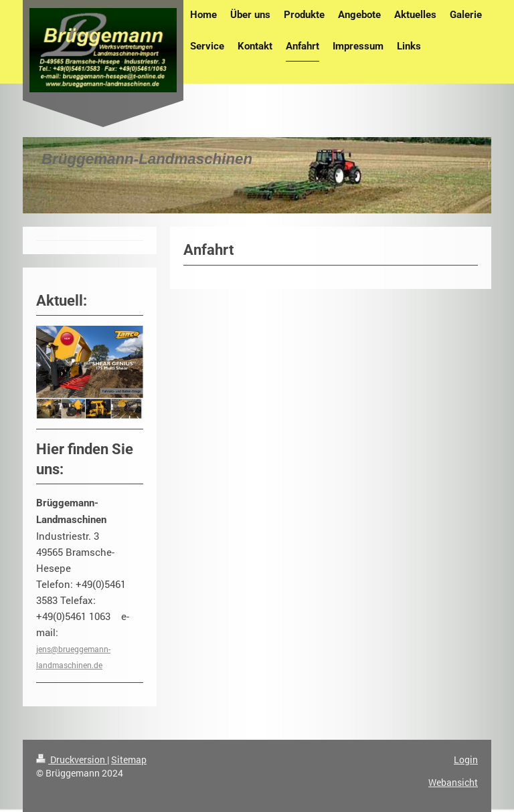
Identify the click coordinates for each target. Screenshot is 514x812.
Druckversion (72, 759)
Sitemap (129, 759)
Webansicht (453, 782)
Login (466, 759)
